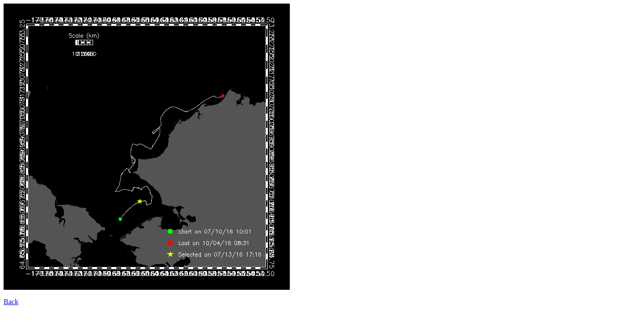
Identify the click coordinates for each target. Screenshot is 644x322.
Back (11, 302)
